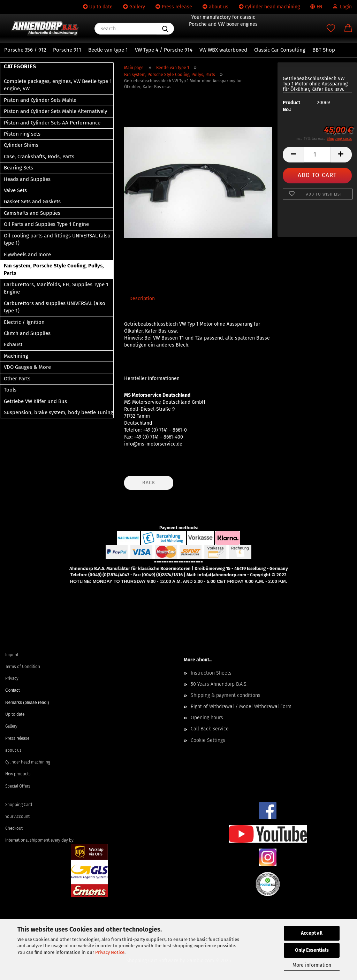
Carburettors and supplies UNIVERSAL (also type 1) (55, 307)
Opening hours (207, 718)
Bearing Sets (18, 168)
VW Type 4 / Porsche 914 (164, 50)
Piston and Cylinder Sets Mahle (40, 100)
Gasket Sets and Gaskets (32, 202)
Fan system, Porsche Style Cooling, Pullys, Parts (54, 269)
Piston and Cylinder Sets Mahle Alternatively (55, 111)
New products (18, 774)
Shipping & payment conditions (226, 695)
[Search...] (165, 29)
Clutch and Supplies (27, 333)
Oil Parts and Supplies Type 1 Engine (46, 224)
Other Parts (17, 379)
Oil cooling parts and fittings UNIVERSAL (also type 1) (57, 239)
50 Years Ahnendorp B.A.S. (219, 684)
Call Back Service (210, 729)
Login (342, 7)
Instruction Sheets (211, 673)
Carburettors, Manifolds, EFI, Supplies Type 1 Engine (56, 288)
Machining (16, 356)
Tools (10, 390)
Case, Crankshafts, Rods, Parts (39, 157)
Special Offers (18, 786)
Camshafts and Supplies (32, 213)
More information (312, 965)
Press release (174, 7)
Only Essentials (312, 950)
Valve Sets (15, 190)
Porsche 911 (67, 50)
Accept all (312, 933)
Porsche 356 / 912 (25, 50)
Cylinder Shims (21, 145)
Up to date (98, 7)
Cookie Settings (208, 740)
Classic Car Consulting (280, 50)
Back (149, 483)
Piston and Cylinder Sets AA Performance (52, 123)
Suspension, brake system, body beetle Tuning (59, 412)
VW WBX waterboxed (223, 50)
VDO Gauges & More (27, 367)
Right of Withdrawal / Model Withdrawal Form (241, 706)
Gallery (134, 7)
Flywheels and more (27, 255)
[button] (348, 29)
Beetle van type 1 (108, 50)
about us (215, 7)
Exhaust (13, 344)
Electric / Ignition (24, 322)
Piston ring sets (22, 134)
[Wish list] (331, 29)
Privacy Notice (110, 952)
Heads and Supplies (27, 179)
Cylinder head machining (269, 7)
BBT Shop (324, 50)
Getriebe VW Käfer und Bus (35, 401)
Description (142, 299)
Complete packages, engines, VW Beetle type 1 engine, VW (58, 85)
